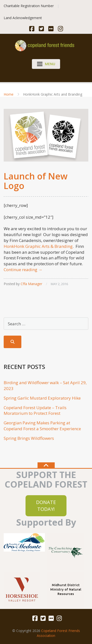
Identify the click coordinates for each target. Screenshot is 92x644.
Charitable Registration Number (29, 6)
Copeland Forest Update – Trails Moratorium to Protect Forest (35, 410)
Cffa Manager (31, 284)
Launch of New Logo (36, 181)
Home (9, 94)
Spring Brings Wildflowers (29, 438)
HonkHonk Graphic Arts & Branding (38, 246)
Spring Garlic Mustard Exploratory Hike (42, 398)
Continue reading (23, 270)
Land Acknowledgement (23, 18)
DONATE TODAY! (46, 506)
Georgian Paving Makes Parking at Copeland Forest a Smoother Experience (42, 426)
